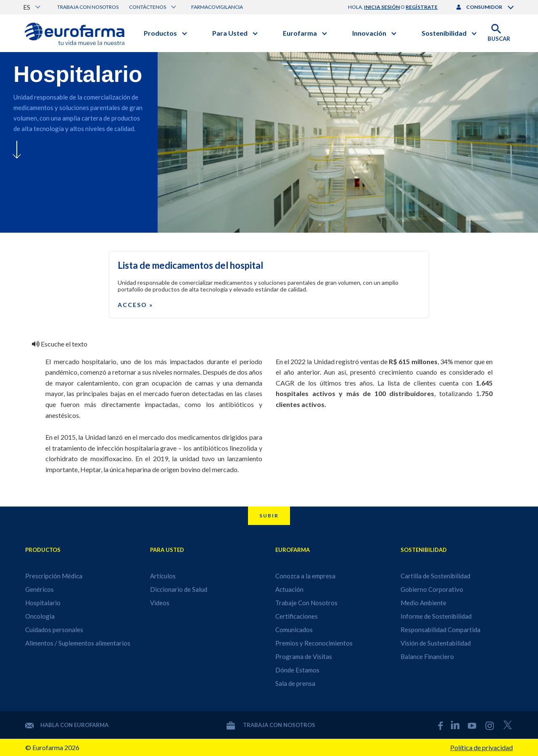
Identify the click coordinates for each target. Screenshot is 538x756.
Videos (160, 603)
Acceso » (135, 305)
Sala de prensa (295, 683)
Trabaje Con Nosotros (306, 603)
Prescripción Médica (54, 576)
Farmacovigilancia (217, 7)
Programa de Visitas (304, 656)
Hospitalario (43, 603)
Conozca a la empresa (305, 576)
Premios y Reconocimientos (314, 643)
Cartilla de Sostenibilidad (435, 576)
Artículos (163, 576)
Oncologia (40, 616)
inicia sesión (382, 7)
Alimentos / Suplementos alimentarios (78, 643)
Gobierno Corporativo (432, 589)
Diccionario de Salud (179, 589)
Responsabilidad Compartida (440, 630)
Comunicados (294, 630)
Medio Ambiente (423, 603)
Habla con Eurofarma (67, 725)
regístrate (422, 7)
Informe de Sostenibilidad (436, 616)
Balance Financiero (427, 656)
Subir (269, 516)
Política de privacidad (481, 747)
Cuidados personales (54, 630)
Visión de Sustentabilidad (436, 643)
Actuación (289, 589)
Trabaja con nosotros (88, 7)
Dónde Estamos (297, 670)
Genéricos (40, 589)
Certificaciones (297, 616)
